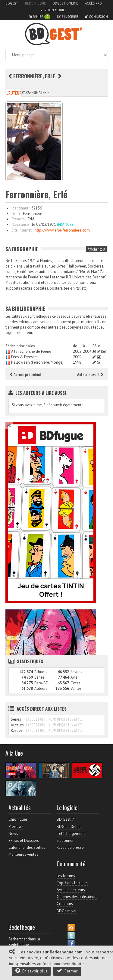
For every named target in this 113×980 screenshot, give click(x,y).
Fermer (67, 971)
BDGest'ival (67, 911)
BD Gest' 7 (65, 819)
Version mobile (54, 10)
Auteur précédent (26, 374)
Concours (65, 904)
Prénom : (19, 219)
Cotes (75, 683)
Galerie (43, 92)
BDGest (12, 3)
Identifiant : (21, 208)
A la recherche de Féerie (31, 351)
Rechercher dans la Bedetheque (24, 942)
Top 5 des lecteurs (72, 883)
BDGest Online (65, 3)
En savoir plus (31, 971)
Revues (76, 672)
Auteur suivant (90, 374)
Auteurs (41, 688)
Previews (16, 827)
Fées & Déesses (25, 357)
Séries (39, 677)
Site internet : (22, 230)
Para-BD (29, 92)
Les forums (66, 876)
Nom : (16, 214)
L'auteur (14, 93)
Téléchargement (71, 834)
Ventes (76, 688)
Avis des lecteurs (71, 890)
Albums (41, 672)
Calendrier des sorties (27, 847)
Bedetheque (35, 3)
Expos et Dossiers (24, 840)
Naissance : (21, 224)
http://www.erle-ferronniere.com (62, 230)
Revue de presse (70, 847)
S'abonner (65, 840)
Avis (74, 677)
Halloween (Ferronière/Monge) (37, 362)
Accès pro (93, 3)
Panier (40, 17)
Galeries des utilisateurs (77, 897)
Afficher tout (96, 249)
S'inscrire (68, 17)
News (13, 834)
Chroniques (18, 819)
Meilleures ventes (23, 854)
